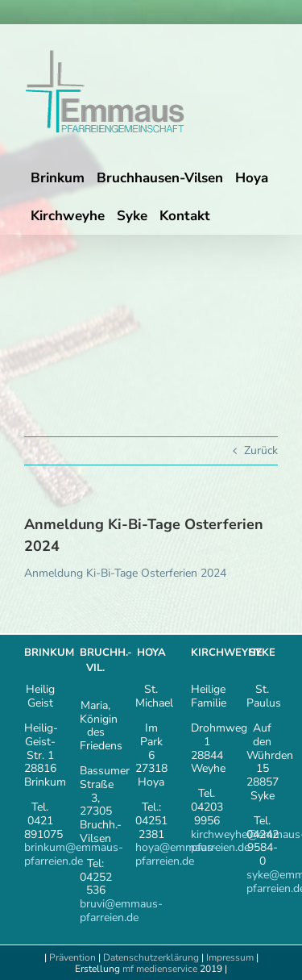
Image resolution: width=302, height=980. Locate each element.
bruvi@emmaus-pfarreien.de (121, 911)
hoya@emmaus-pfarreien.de (176, 854)
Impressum (231, 957)
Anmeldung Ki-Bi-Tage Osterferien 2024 (125, 573)
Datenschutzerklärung (151, 957)
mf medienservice (160, 969)
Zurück (261, 450)
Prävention (72, 957)
